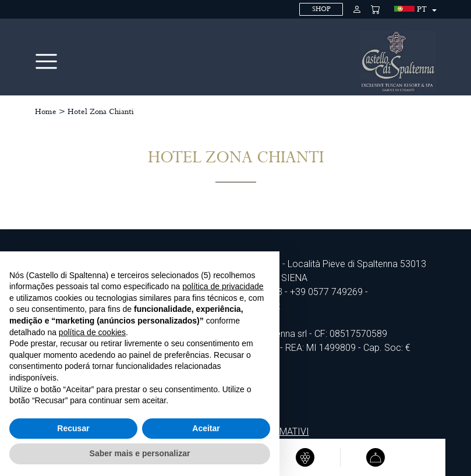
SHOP (321, 9)
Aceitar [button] (206, 428)
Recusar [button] (73, 428)
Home (46, 112)
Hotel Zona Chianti (101, 112)
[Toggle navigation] (46, 61)
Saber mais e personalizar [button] (140, 453)
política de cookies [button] (92, 332)
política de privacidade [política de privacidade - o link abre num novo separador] (223, 286)
